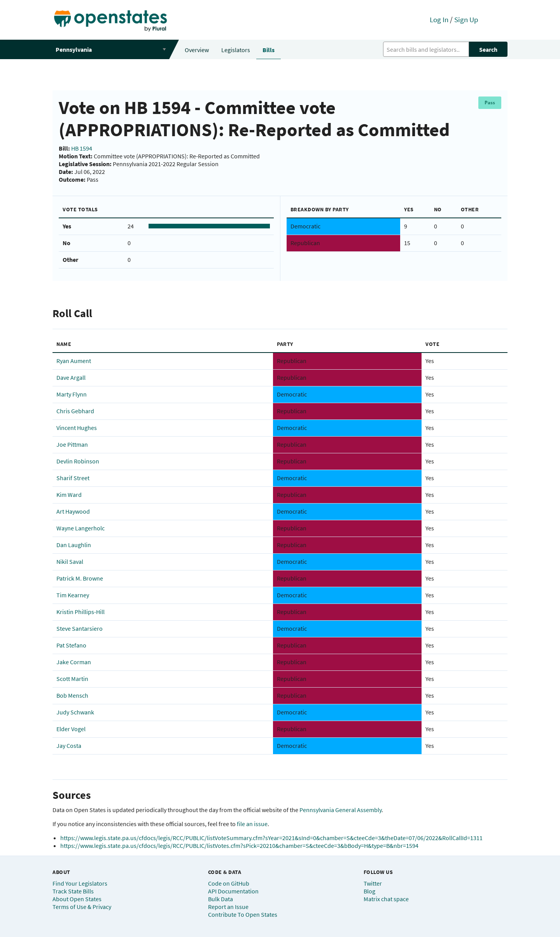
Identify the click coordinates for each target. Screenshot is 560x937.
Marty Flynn (72, 394)
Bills (269, 50)
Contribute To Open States (243, 914)
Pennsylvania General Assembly (340, 810)
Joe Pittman (72, 444)
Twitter (373, 883)
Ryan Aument (74, 361)
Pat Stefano (71, 645)
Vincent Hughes (77, 428)
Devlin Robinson (78, 461)
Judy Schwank (75, 712)
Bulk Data (220, 899)
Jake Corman (74, 662)
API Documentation (233, 891)
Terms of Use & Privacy (82, 907)
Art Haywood (73, 511)
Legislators (236, 50)
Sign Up (466, 19)
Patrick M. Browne (80, 578)
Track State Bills (73, 891)
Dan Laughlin (74, 545)
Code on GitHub (229, 883)
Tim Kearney (73, 595)
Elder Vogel (71, 729)
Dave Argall (71, 377)
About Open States (77, 899)
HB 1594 (82, 148)
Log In (439, 19)
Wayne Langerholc (80, 528)
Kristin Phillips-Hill (80, 612)
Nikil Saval (70, 561)
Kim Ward (69, 495)
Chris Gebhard (75, 411)
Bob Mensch (72, 695)
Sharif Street (73, 478)
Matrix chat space (386, 899)
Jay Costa (69, 746)
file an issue (252, 824)
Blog (369, 891)
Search (488, 49)
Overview (197, 50)
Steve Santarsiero (80, 628)
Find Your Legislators (80, 883)
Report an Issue (228, 907)
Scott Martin (72, 679)
